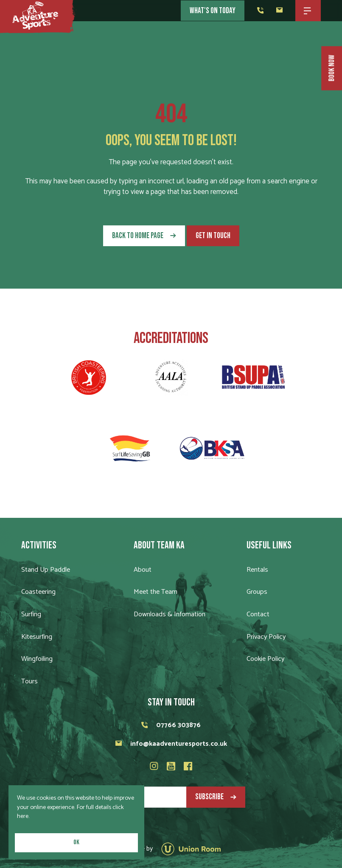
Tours (29, 681)
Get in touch (213, 236)
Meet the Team (156, 592)
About (143, 570)
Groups (257, 592)
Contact (258, 614)
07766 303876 (171, 725)
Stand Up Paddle (46, 570)
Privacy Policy (266, 637)
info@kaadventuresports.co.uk (171, 744)
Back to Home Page (138, 236)
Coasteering (38, 592)
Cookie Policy (265, 659)
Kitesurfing (37, 637)
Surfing (31, 614)
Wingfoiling (37, 659)
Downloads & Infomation (170, 614)
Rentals (257, 570)
